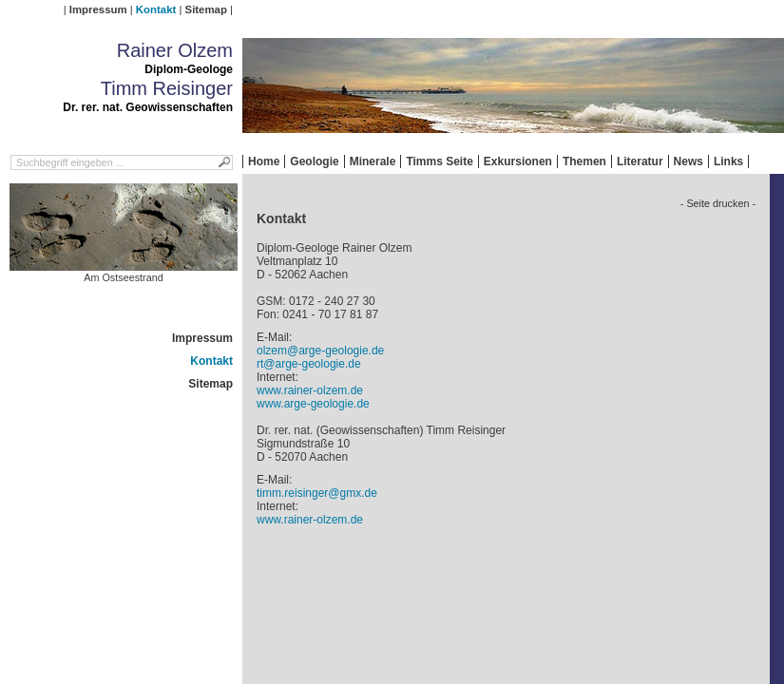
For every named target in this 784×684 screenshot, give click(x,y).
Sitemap (206, 9)
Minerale (373, 161)
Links (728, 161)
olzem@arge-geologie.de (320, 351)
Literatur (640, 161)
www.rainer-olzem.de (310, 390)
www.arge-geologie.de (313, 404)
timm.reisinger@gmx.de (317, 493)
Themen (584, 161)
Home (264, 161)
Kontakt (156, 9)
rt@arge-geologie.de (309, 364)
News (688, 161)
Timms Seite (439, 161)
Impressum (98, 9)
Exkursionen (518, 161)
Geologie (314, 161)
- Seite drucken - (718, 203)
